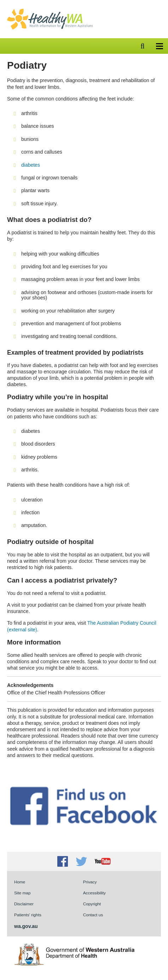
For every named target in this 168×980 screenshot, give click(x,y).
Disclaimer (24, 904)
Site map (22, 893)
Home (20, 882)
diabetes (31, 165)
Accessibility (94, 893)
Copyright (92, 904)
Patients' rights (28, 915)
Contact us (93, 915)
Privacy (90, 882)
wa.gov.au (26, 926)
